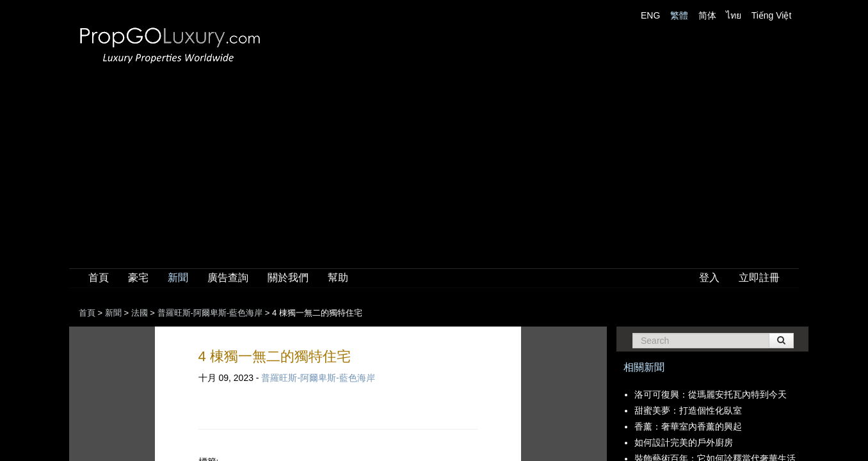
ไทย (734, 15)
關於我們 (288, 278)
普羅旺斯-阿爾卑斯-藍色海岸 (318, 378)
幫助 (338, 278)
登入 (709, 278)
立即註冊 (759, 278)
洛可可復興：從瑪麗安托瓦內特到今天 (711, 394)
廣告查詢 (228, 278)
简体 (707, 15)
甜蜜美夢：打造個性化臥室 (688, 410)
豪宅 (138, 278)
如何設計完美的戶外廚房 (684, 442)
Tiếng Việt (772, 15)
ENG (650, 15)
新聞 (178, 278)
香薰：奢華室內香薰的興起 (688, 426)
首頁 (99, 278)
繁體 (679, 15)
